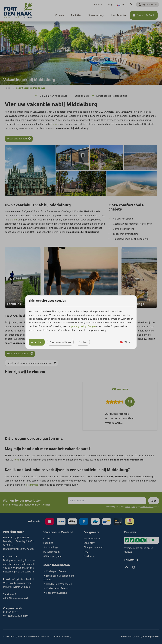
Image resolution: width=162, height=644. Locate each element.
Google (92, 327)
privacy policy (79, 327)
